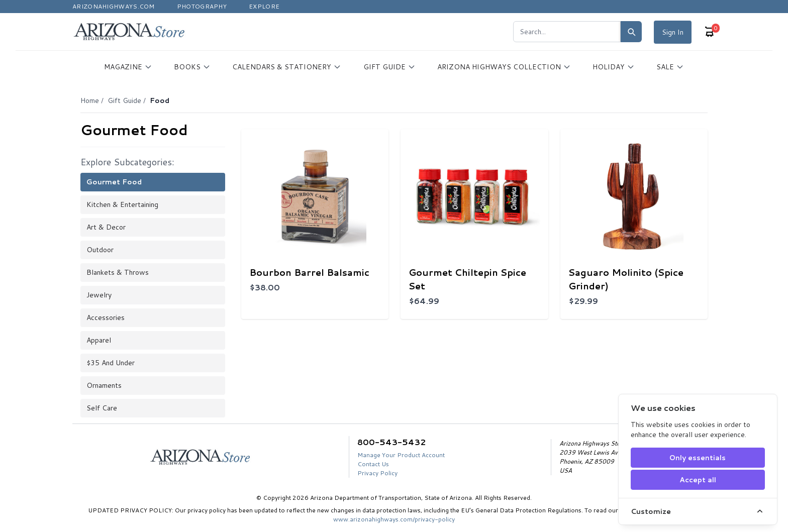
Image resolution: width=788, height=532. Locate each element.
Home (90, 100)
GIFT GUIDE (389, 67)
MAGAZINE (128, 67)
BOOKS (192, 67)
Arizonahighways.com (114, 6)
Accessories (106, 317)
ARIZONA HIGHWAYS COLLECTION (504, 67)
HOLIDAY (614, 67)
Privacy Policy (377, 473)
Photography (202, 6)
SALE (670, 67)
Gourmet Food (114, 182)
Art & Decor (106, 227)
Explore (264, 6)
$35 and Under (111, 363)
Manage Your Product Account (401, 455)
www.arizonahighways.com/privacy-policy (394, 519)
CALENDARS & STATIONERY (287, 67)
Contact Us (373, 464)
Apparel (99, 340)
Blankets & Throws (118, 272)
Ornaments (104, 385)
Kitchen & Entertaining (122, 204)
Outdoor (100, 250)
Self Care (102, 408)
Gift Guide (124, 100)
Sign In (673, 32)
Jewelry (99, 295)
